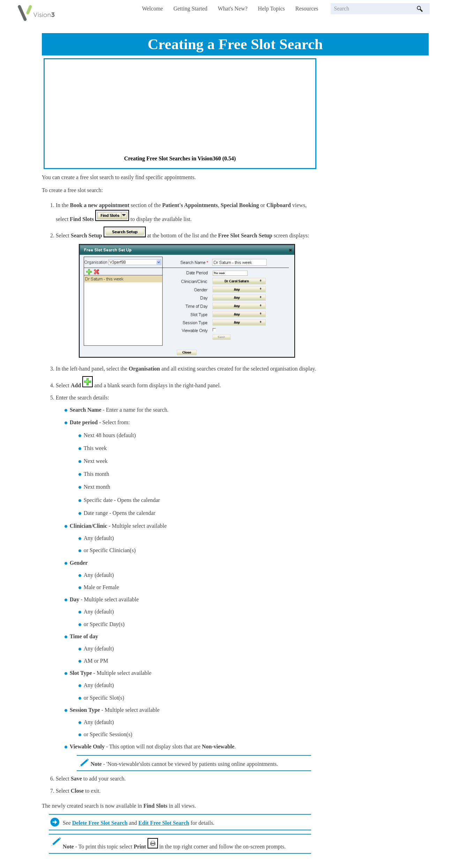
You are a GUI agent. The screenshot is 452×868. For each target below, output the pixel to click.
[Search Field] (380, 9)
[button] (420, 9)
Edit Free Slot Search (164, 823)
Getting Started (190, 9)
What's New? (233, 9)
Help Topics (272, 9)
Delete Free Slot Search (100, 823)
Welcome (152, 9)
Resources (307, 9)
